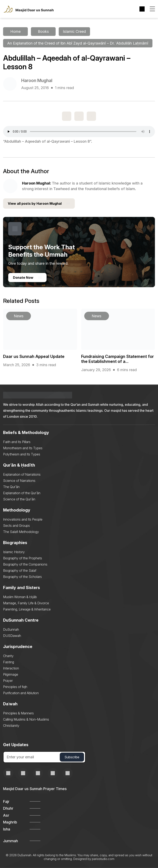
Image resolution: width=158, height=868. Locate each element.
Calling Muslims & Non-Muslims (26, 720)
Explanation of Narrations (22, 475)
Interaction (11, 668)
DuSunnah (11, 630)
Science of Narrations (19, 481)
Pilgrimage (11, 675)
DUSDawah (12, 636)
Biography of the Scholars (22, 577)
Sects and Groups (16, 526)
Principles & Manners (18, 713)
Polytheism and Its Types (22, 454)
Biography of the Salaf (20, 571)
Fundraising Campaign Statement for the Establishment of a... (118, 359)
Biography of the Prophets (23, 558)
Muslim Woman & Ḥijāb (20, 597)
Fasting (9, 662)
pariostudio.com (103, 859)
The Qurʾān (11, 487)
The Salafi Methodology (21, 532)
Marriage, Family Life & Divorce (26, 603)
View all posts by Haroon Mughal (39, 204)
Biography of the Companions (25, 565)
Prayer (8, 681)
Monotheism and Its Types (23, 448)
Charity (8, 656)
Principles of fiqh (15, 687)
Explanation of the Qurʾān (22, 493)
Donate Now (27, 278)
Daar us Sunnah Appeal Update (34, 357)
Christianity (11, 726)
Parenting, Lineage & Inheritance (27, 609)
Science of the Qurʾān (19, 499)
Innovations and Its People (23, 520)
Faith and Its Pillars (17, 442)
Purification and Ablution (21, 693)
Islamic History (14, 552)
